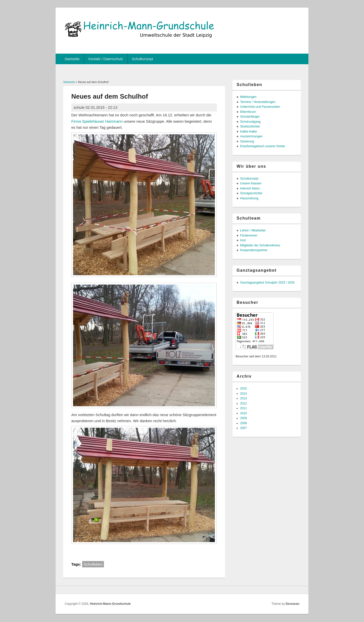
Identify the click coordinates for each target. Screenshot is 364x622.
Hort (243, 240)
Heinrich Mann (250, 188)
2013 (244, 398)
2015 (244, 389)
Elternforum (248, 112)
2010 (244, 413)
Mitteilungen (248, 97)
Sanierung (247, 141)
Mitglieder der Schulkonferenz (260, 245)
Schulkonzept (143, 59)
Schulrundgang (250, 122)
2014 (244, 394)
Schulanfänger (250, 117)
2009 (244, 418)
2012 (244, 403)
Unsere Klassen (251, 183)
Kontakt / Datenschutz (106, 59)
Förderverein (249, 235)
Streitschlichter (250, 126)
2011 (244, 408)
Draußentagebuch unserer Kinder (263, 146)
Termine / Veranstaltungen (258, 102)
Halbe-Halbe (249, 132)
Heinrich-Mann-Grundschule (110, 604)
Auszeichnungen (251, 136)
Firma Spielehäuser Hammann (97, 121)
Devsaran (292, 604)
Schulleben (93, 564)
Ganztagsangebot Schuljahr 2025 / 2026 (267, 283)
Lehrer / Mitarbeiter (253, 230)
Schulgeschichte (251, 193)
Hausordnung (249, 198)
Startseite (72, 59)
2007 (244, 428)
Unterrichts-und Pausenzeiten (260, 107)
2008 (244, 423)
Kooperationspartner (254, 250)
